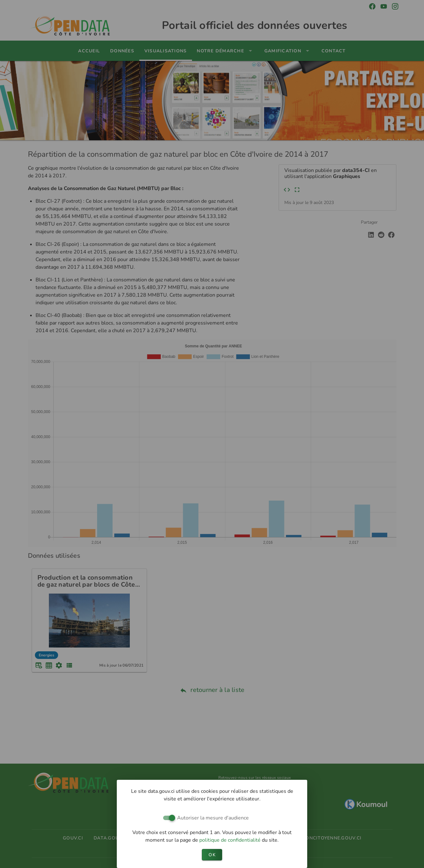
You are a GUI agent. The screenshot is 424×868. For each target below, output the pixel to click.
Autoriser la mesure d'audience (213, 818)
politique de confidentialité (231, 840)
